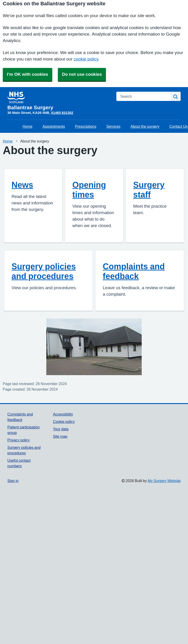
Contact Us (178, 126)
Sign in (13, 481)
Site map (60, 436)
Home (28, 126)
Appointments (54, 126)
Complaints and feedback (134, 271)
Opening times (89, 190)
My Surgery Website (164, 481)
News (22, 185)
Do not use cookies (82, 74)
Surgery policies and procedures (44, 271)
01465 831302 (62, 113)
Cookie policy (64, 422)
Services (113, 126)
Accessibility (63, 414)
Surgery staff (149, 190)
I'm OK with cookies (28, 74)
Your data (61, 429)
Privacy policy (19, 440)
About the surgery (145, 126)
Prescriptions (86, 126)
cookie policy (86, 59)
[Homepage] (59, 101)
